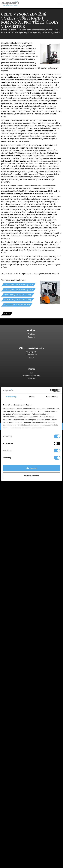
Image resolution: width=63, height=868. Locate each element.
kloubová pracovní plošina (25, 803)
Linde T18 (23, 533)
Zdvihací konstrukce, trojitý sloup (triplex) (31, 772)
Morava (17, 649)
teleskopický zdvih (22, 809)
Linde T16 (23, 523)
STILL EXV (23, 546)
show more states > (22, 643)
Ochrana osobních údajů (31, 376)
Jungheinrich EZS (26, 604)
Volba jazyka (10, 865)
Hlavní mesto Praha (22, 617)
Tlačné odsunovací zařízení (25, 754)
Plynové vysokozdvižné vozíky (26, 688)
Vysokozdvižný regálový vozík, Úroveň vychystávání (36, 594)
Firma (12, 835)
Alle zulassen (31, 468)
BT (15, 662)
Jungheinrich (19, 667)
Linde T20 (23, 531)
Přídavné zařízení (17, 751)
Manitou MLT (24, 491)
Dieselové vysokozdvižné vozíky (27, 683)
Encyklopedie (31, 352)
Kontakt (13, 837)
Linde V (22, 583)
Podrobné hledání (17, 701)
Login (11, 856)
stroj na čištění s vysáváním (25, 796)
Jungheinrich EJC (25, 541)
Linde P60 (23, 609)
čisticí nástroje (15, 788)
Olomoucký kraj (21, 638)
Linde (16, 670)
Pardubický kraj (20, 641)
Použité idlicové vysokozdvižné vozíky (30, 696)
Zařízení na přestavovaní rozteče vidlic (30, 759)
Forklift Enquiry (16, 699)
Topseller (31, 337)
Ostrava (17, 651)
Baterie (17, 780)
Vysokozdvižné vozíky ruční (25, 539)
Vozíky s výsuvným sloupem (26, 557)
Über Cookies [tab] (52, 397)
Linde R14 (23, 565)
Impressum (32, 378)
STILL (16, 672)
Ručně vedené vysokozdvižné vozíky (29, 518)
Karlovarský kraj (21, 625)
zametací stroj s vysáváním (25, 793)
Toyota (17, 675)
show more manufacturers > (26, 678)
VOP (32, 373)
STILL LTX (22, 601)
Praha (16, 654)
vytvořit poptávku (17, 817)
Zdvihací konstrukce (18, 764)
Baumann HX (24, 510)
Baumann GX (24, 507)
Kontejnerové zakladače (24, 497)
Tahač (16, 596)
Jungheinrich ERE (26, 528)
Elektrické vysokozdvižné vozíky (27, 685)
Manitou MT (24, 486)
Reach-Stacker (20, 499)
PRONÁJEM (9, 851)
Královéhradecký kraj (23, 630)
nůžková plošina (21, 790)
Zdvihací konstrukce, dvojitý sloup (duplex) (32, 769)
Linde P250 (23, 599)
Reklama (13, 843)
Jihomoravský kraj (21, 622)
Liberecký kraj (20, 633)
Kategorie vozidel (17, 704)
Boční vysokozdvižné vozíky (25, 502)
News (31, 358)
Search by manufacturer (20, 659)
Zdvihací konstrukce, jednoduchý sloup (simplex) (35, 767)
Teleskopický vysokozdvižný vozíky (28, 483)
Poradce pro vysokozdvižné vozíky (19, 853)
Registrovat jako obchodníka (21, 860)
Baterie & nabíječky (17, 777)
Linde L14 (23, 544)
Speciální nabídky (17, 706)
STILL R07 (23, 607)
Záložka (8, 863)
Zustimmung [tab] (11, 397)
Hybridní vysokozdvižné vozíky (27, 693)
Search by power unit (18, 680)
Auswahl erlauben (31, 476)
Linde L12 (23, 552)
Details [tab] (31, 397)
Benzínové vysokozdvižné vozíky (28, 691)
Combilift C (23, 504)
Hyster (17, 664)
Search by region (16, 646)
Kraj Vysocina (20, 628)
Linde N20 (23, 586)
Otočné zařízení (21, 756)
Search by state (16, 615)
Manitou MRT (24, 489)
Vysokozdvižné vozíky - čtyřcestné (28, 515)
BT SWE (22, 549)
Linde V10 (23, 588)
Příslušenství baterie (23, 785)
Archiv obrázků (32, 355)
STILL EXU (23, 525)
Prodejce (31, 334)
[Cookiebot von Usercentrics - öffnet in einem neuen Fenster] (50, 390)
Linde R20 (23, 570)
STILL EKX (23, 578)
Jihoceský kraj (20, 620)
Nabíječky (18, 782)
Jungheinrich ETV (26, 562)
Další (16, 761)
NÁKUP (8, 848)
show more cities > (22, 657)
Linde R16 (23, 567)
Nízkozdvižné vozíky (22, 520)
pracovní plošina (16, 801)
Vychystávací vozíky (22, 575)
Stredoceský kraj (21, 727)
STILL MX (22, 560)
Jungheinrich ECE (26, 581)
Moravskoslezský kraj (23, 636)
